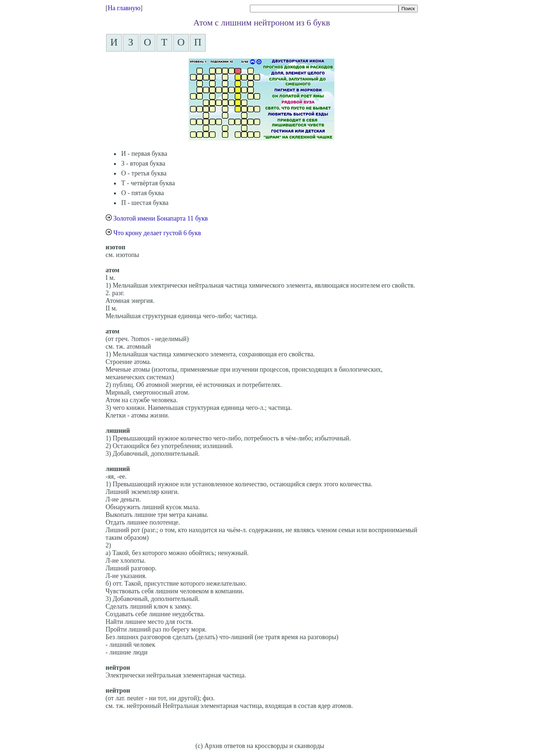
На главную (124, 8)
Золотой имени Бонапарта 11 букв (160, 218)
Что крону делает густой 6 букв (157, 233)
